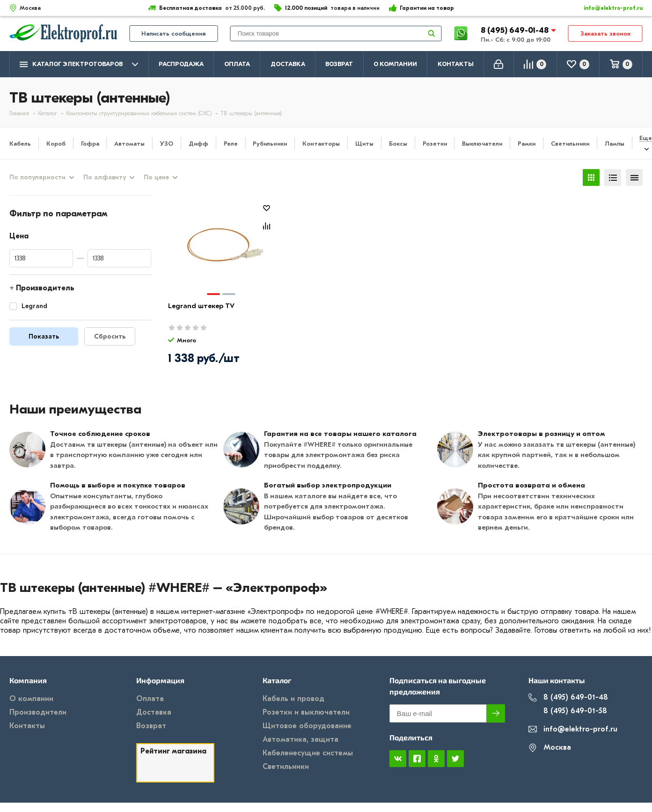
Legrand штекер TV (201, 306)
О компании (395, 64)
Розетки (435, 144)
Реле (231, 144)
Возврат (339, 64)
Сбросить (110, 336)
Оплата (237, 64)
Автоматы (129, 144)
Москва (550, 748)
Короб (56, 144)
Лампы (615, 144)
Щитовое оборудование (307, 726)
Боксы (398, 144)
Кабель (20, 144)
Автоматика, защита (300, 739)
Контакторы (321, 144)
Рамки (527, 144)
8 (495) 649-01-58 (568, 711)
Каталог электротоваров (79, 64)
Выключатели (482, 144)
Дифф (198, 144)
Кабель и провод (293, 699)
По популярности (37, 177)
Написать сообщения (173, 33)
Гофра (90, 144)
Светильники (570, 144)
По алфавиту (105, 177)
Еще (646, 138)
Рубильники (270, 144)
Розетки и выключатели (306, 712)
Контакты (456, 64)
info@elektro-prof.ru (608, 8)
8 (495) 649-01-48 (516, 30)
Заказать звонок (605, 33)
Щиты (364, 144)
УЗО (167, 144)
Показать (44, 336)
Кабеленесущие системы (308, 753)
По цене (156, 177)
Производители (38, 712)
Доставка (288, 64)
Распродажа (181, 64)
